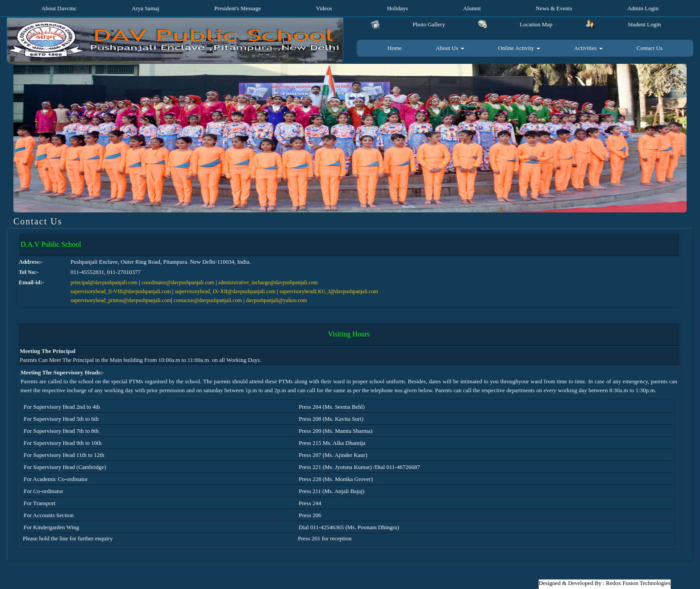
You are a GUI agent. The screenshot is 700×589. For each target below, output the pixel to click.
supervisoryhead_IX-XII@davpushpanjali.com (225, 291)
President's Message (238, 8)
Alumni (472, 8)
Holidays (398, 8)
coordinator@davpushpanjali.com (178, 282)
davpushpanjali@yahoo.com (277, 300)
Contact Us (650, 48)
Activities (588, 48)
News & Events (554, 8)
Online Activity (519, 48)
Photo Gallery (429, 24)
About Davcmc (59, 8)
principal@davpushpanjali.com (104, 282)
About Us (450, 48)
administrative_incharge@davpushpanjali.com (268, 282)
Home (395, 48)
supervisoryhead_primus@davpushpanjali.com (121, 300)
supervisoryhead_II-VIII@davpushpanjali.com (121, 291)
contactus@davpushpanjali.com (208, 300)
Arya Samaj (146, 8)
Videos (324, 8)
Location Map (536, 24)
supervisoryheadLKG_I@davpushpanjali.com (329, 291)
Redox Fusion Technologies (638, 583)
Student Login (644, 24)
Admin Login (643, 8)
